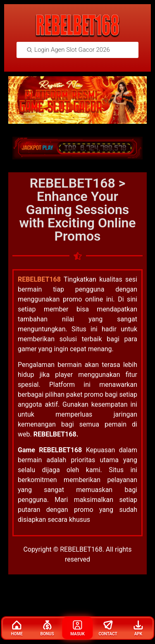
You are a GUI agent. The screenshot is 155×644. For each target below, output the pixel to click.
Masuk (77, 628)
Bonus (47, 628)
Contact (108, 628)
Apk (138, 628)
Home (17, 628)
